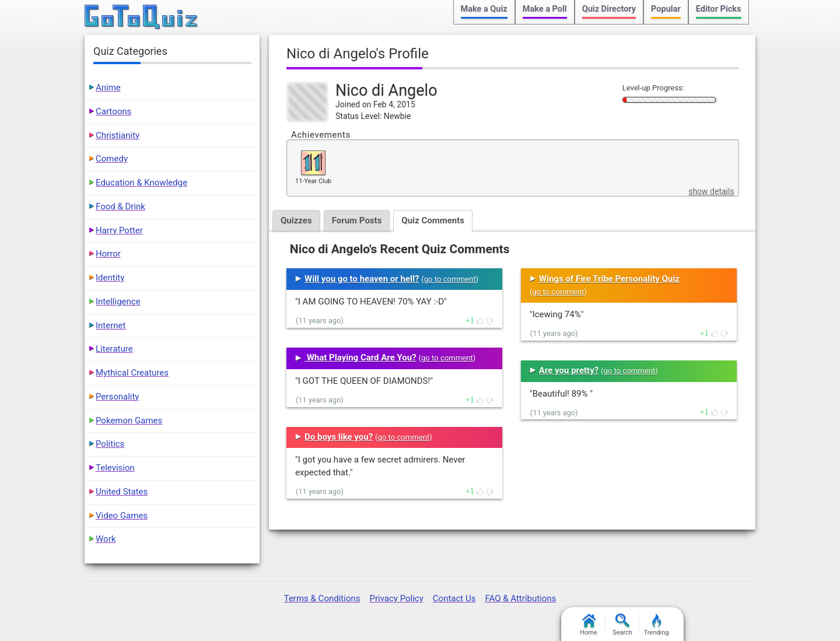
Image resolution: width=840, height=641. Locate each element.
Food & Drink (120, 206)
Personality (117, 397)
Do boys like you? (339, 437)
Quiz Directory (609, 9)
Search (622, 625)
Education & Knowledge (141, 183)
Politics (110, 444)
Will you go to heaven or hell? (362, 279)
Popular (666, 9)
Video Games (122, 516)
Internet (111, 325)
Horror (108, 254)
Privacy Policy (396, 598)
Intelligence (118, 302)
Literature (114, 349)
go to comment (450, 279)
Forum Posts (357, 220)
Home (589, 625)
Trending (657, 625)
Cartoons (113, 111)
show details (711, 191)
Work (106, 539)
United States (122, 492)
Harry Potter (119, 230)
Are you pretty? (569, 370)
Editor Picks (719, 9)
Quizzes (296, 220)
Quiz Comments (433, 220)
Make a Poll (545, 9)
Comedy (112, 159)
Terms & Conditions (322, 598)
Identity (110, 278)
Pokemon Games (129, 421)
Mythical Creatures (132, 373)
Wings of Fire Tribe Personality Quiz (609, 279)
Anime (108, 87)
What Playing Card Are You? (360, 358)
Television (115, 468)
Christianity (118, 135)
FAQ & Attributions (520, 598)
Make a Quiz (484, 9)
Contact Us (454, 598)
